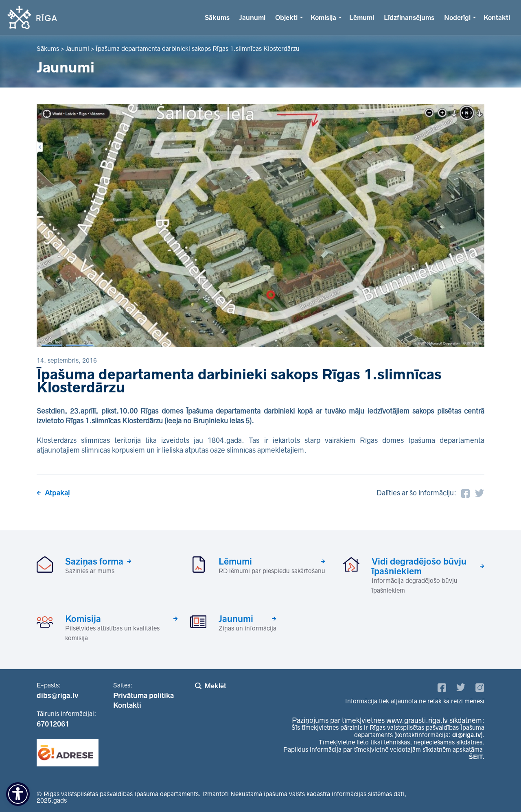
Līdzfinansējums (409, 18)
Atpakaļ (57, 493)
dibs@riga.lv (58, 696)
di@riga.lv (466, 735)
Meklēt (215, 686)
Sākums (217, 18)
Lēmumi (362, 18)
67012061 (53, 724)
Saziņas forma (94, 561)
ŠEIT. (477, 757)
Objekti (286, 18)
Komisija (323, 18)
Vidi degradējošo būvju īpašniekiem (419, 566)
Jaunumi (252, 18)
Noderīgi (457, 18)
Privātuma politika (143, 696)
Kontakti (497, 18)
